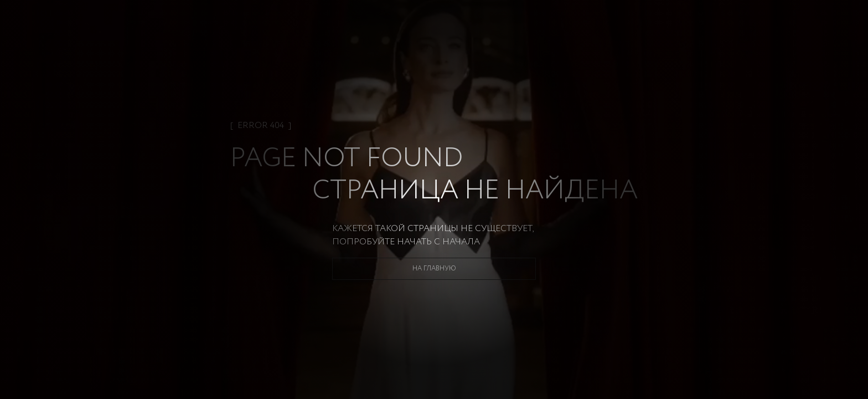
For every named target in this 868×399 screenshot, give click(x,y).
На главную (434, 268)
